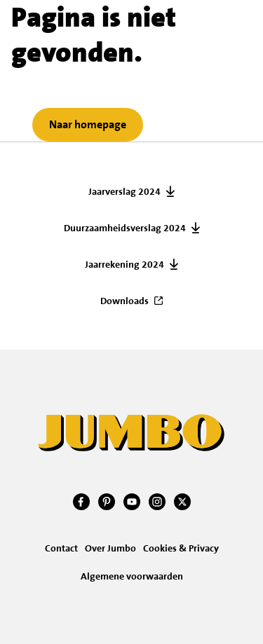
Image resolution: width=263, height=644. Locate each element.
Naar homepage (88, 124)
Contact (61, 548)
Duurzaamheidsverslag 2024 (125, 228)
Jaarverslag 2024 (124, 191)
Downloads (124, 301)
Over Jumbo (110, 548)
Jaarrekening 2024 (124, 264)
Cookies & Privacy (181, 548)
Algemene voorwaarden (132, 576)
